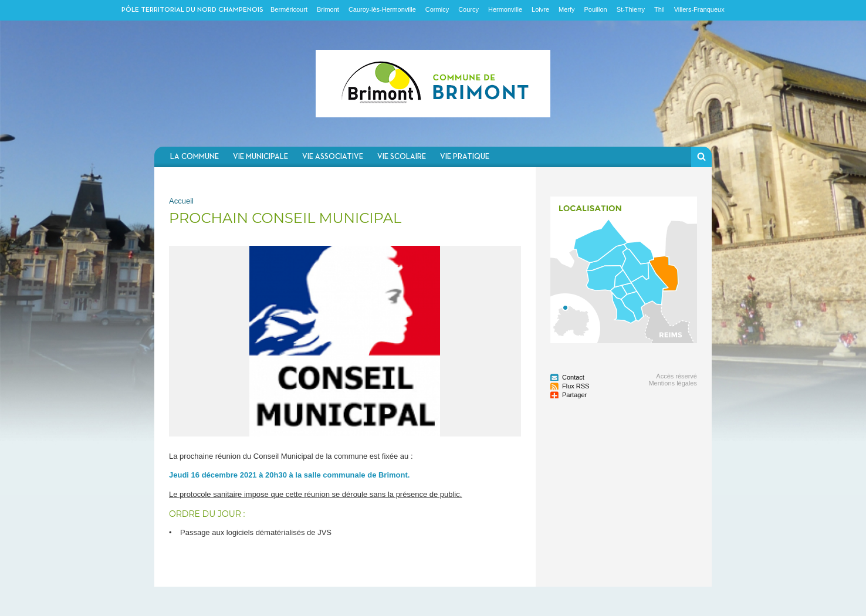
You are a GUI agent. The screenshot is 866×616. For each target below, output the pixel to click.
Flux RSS (576, 386)
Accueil (181, 201)
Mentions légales (673, 383)
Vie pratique (465, 157)
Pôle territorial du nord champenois (192, 10)
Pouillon (596, 9)
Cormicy (437, 9)
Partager (574, 395)
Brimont (328, 9)
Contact (573, 377)
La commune (194, 157)
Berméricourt (289, 9)
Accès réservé (676, 376)
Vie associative (333, 157)
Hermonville (505, 9)
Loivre (540, 9)
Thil (659, 9)
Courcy (468, 9)
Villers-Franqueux (699, 9)
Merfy (567, 9)
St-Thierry (631, 9)
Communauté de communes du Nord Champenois (433, 84)
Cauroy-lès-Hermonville (382, 9)
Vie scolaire (402, 157)
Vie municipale (261, 157)
